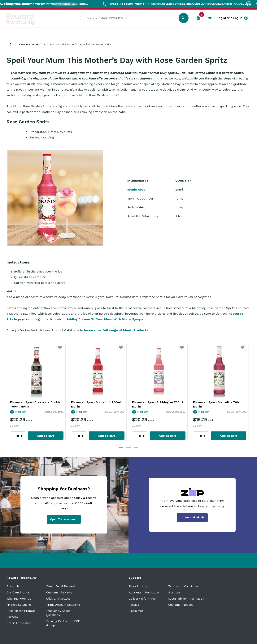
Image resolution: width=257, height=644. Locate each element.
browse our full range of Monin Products (116, 330)
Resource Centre (108, 36)
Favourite (60, 350)
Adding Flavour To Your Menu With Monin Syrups (105, 319)
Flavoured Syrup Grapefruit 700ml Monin (157, 404)
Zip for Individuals (192, 517)
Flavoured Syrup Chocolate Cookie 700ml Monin (96, 404)
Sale (131, 37)
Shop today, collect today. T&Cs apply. (63, 4)
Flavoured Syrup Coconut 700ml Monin (34, 404)
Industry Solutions (73, 36)
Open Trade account (64, 519)
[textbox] (160, 23)
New (145, 36)
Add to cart (46, 436)
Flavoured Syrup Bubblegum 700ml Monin (219, 404)
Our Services (41, 36)
